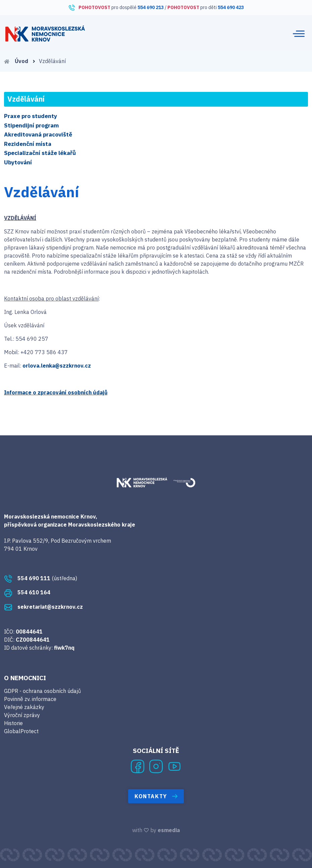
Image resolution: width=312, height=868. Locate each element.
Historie (13, 723)
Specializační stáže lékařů (40, 153)
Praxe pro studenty (31, 116)
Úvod (20, 61)
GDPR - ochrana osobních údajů (42, 691)
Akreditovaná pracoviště (38, 134)
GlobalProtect (21, 731)
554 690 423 (231, 7)
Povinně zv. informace (30, 699)
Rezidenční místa (28, 144)
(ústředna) (41, 578)
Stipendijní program (31, 125)
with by (156, 830)
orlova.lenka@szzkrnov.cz (57, 366)
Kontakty (156, 796)
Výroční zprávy (22, 715)
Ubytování (18, 162)
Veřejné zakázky (24, 707)
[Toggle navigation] (299, 34)
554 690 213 (151, 7)
